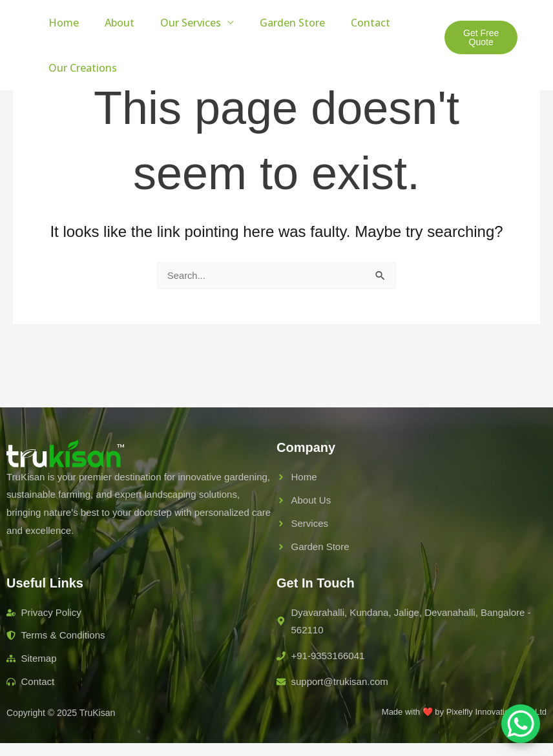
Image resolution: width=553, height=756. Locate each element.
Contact (347, 23)
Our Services (178, 23)
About (112, 23)
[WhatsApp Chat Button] (521, 724)
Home (61, 23)
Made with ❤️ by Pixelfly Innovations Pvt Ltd (464, 712)
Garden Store (274, 23)
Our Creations (80, 68)
